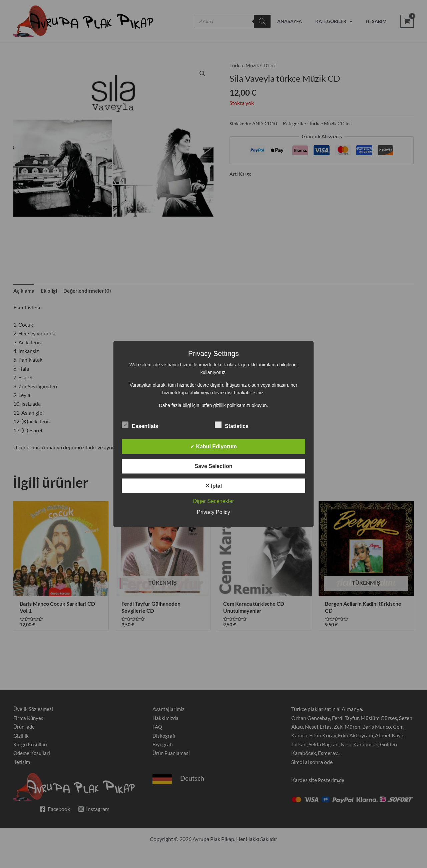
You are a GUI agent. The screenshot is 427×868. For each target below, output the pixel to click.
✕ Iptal (213, 486)
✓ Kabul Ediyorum (213, 446)
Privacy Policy (213, 512)
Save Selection (214, 466)
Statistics (232, 425)
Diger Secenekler (214, 501)
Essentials (140, 425)
